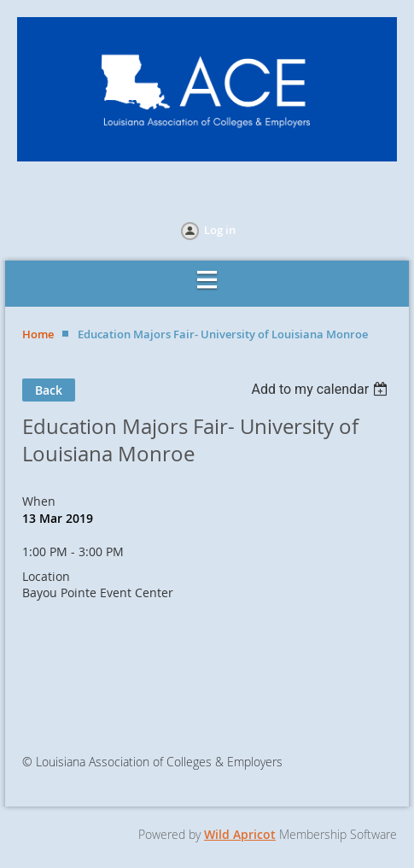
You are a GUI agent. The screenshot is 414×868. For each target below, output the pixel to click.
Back (49, 390)
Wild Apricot (240, 834)
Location (46, 576)
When (39, 501)
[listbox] (321, 389)
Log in (220, 230)
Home (38, 334)
